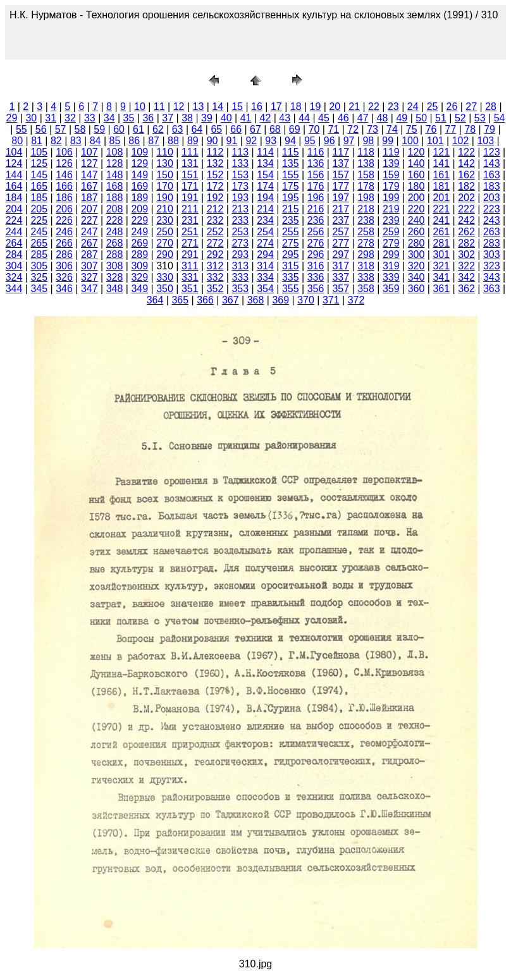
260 (416, 232)
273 (240, 243)
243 (492, 220)
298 (366, 254)
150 (165, 175)
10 (140, 107)
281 (441, 243)
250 (165, 232)
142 (466, 163)
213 (240, 209)
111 (190, 152)
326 (64, 277)
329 (139, 277)
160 (416, 175)
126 (64, 163)
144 (14, 175)
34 (109, 118)
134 (265, 163)
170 (165, 186)
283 (492, 243)
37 (168, 118)
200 (416, 198)
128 (115, 163)
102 (461, 141)
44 (304, 118)
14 (218, 107)
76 (431, 129)
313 (240, 266)
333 (240, 277)
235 (291, 220)
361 (441, 289)
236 (316, 220)
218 (366, 209)
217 (341, 209)
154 (265, 175)
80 (17, 141)
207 (89, 209)
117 (341, 152)
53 (480, 118)
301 (441, 254)
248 (115, 232)
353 (240, 289)
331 (190, 277)
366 (205, 300)
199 (391, 198)
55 (22, 129)
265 (39, 243)
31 (51, 118)
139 (391, 163)
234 (265, 220)
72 (353, 129)
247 (89, 232)
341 (441, 277)
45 (324, 118)
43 (285, 118)
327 (89, 277)
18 (296, 107)
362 (466, 289)
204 (14, 209)
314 (265, 266)
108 (115, 152)
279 (391, 243)
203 (492, 198)
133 (240, 163)
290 (165, 254)
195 (291, 198)
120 (416, 152)
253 (240, 232)
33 (90, 118)
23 (393, 107)
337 (341, 277)
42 (266, 118)
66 (236, 129)
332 (215, 277)
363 (492, 289)
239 (391, 220)
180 (416, 186)
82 (56, 141)
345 (39, 289)
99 (388, 141)
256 (316, 232)
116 (316, 152)
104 (14, 152)
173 (240, 186)
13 (199, 107)
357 (341, 289)
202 (466, 198)
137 (341, 163)
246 (64, 232)
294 (265, 254)
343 (492, 277)
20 (335, 107)
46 (343, 118)
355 (291, 289)
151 (190, 175)
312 (215, 266)
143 (492, 163)
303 (492, 254)
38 (187, 118)
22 (374, 107)
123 (492, 152)
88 (173, 141)
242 (466, 220)
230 (165, 220)
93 (271, 141)
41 (246, 118)
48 (383, 118)
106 (64, 152)
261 (441, 232)
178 (366, 186)
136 (316, 163)
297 (341, 254)
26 (452, 107)
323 (492, 266)
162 (466, 175)
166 (64, 186)
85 (115, 141)
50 (421, 118)
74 (392, 129)
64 (197, 129)
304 (14, 266)
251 (190, 232)
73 (372, 129)
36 (148, 118)
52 (460, 118)
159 (391, 175)
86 (134, 141)
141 (441, 163)
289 (139, 254)
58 (80, 129)
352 (215, 289)
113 (240, 152)
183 (492, 186)
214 (265, 209)
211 (190, 209)
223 (492, 209)
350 (165, 289)
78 (470, 129)
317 (341, 266)
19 (316, 107)
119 (391, 152)
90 (212, 141)
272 (215, 243)
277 (341, 243)
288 (115, 254)
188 (115, 198)
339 (391, 277)
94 (290, 141)
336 (316, 277)
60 (119, 129)
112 (215, 152)
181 (441, 186)
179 (391, 186)
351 (190, 289)
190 (165, 198)
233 (240, 220)
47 (363, 118)
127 (89, 163)
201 (441, 198)
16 (257, 107)
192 (215, 198)
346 (64, 289)
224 (14, 220)
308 (115, 266)
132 (215, 163)
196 (316, 198)
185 (39, 198)
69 (295, 129)
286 (64, 254)
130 (165, 163)
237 (341, 220)
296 (316, 254)
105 (39, 152)
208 (115, 209)
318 (366, 266)
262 (466, 232)
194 (265, 198)
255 (291, 232)
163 (492, 175)
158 (366, 175)
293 (240, 254)
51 (441, 118)
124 (14, 163)
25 (433, 107)
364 (155, 300)
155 (291, 175)
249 (139, 232)
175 (291, 186)
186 (64, 198)
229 (139, 220)
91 (232, 141)
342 (466, 277)
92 (251, 141)
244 (14, 232)
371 (331, 300)
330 (165, 277)
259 (391, 232)
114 (265, 152)
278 (366, 243)
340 (416, 277)
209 (139, 209)
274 (265, 243)
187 (89, 198)
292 (215, 254)
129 (139, 163)
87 (154, 141)
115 (291, 152)
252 (215, 232)
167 (89, 186)
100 (410, 141)
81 (37, 141)
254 (265, 232)
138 (366, 163)
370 (306, 300)
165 (39, 186)
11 (159, 107)
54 (500, 118)
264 (14, 243)
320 (416, 266)
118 (366, 152)
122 (466, 152)
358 (366, 289)
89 (193, 141)
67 (255, 129)
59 (99, 129)
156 (316, 175)
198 (366, 198)
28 (491, 107)
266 (64, 243)
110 (165, 152)
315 (291, 266)
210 (165, 209)
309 (139, 266)
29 (12, 118)
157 (341, 175)
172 (215, 186)
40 (226, 118)
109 (139, 152)
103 (485, 141)
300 (416, 254)
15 (237, 107)
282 (466, 243)
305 (39, 266)
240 (416, 220)
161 (441, 175)
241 (441, 220)
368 (256, 300)
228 (115, 220)
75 (412, 129)
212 (215, 209)
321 (441, 266)
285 (39, 254)
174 (265, 186)
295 (291, 254)
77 (451, 129)
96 (329, 141)
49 (402, 118)
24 (413, 107)
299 (391, 254)
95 (310, 141)
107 (89, 152)
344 (14, 289)
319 (391, 266)
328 (115, 277)
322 (466, 266)
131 (190, 163)
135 (291, 163)
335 (291, 277)
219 (391, 209)
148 (115, 175)
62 (158, 129)
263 (492, 232)
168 (115, 186)
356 (316, 289)
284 (14, 254)
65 (216, 129)
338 (366, 277)
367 (231, 300)
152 (215, 175)
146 (64, 175)
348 (115, 289)
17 (276, 107)
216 (316, 209)
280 (416, 243)
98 (368, 141)
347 (89, 289)
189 (139, 198)
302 (466, 254)
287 (89, 254)
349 (139, 289)
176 (316, 186)
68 (275, 129)
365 (180, 300)
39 (207, 118)
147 (89, 175)
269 (139, 243)
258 (366, 232)
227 (89, 220)
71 (333, 129)
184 (14, 198)
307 (89, 266)
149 (139, 175)
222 (466, 209)
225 (39, 220)
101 (435, 141)
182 (466, 186)
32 (70, 118)
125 (39, 163)
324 (14, 277)
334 (265, 277)
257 (341, 232)
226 (64, 220)
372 (356, 300)
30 (31, 118)
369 (280, 300)
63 (178, 129)
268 (115, 243)
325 (39, 277)
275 (291, 243)
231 (190, 220)
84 (95, 141)
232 (215, 220)
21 (354, 107)
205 (39, 209)
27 (471, 107)
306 (64, 266)
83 (76, 141)
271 (190, 243)
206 (64, 209)
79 (489, 129)
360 (416, 289)
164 (14, 186)
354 (265, 289)
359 (391, 289)
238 (366, 220)
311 (190, 266)
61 (139, 129)
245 (39, 232)
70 (314, 129)
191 (190, 198)
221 (441, 209)
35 (129, 118)
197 (341, 198)
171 (190, 186)
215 (291, 209)
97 (349, 141)
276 (316, 243)
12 (179, 107)
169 (139, 186)
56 (41, 129)
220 (416, 209)
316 (316, 266)
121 (441, 152)
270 (165, 243)
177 (341, 186)
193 (240, 198)
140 (416, 163)
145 (39, 175)
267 (89, 243)
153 (240, 175)
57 (61, 129)
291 (190, 254)
